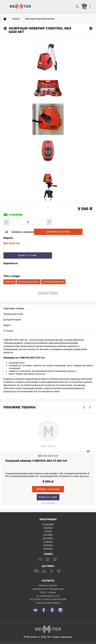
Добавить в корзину (58, 232)
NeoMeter (20, 6)
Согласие (48, 542)
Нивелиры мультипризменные (40, 19)
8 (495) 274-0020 (42, 599)
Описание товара (14, 309)
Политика (48, 545)
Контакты (48, 549)
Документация (12, 320)
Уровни (16, 19)
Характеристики (13, 314)
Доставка (48, 535)
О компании (48, 524)
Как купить (48, 538)
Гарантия (48, 528)
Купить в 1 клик (27, 255)
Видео (7, 325)
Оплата (48, 531)
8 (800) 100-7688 (58, 599)
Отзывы (8, 331)
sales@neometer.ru (51, 603)
